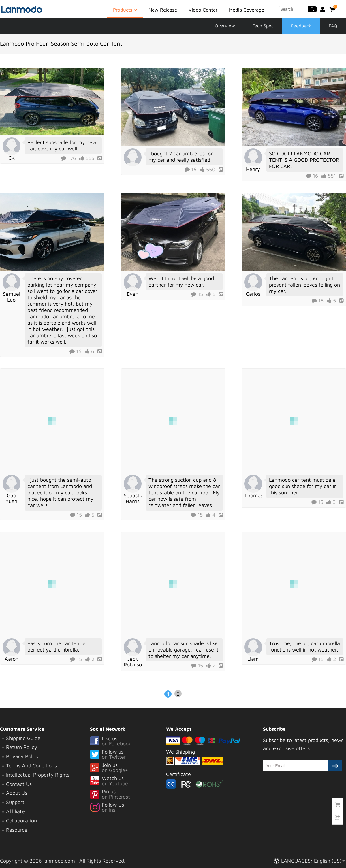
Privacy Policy (22, 756)
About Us (17, 793)
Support (15, 802)
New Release (163, 10)
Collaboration (21, 821)
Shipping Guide (23, 738)
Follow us (128, 755)
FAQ (333, 26)
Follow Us (128, 808)
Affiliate (15, 811)
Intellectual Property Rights (38, 775)
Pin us (128, 794)
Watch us (128, 781)
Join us (128, 768)
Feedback (301, 26)
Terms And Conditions (31, 766)
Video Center (203, 10)
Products (125, 10)
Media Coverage (247, 10)
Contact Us (19, 784)
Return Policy (22, 747)
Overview (225, 26)
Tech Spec (263, 26)
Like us (128, 741)
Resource (17, 830)
